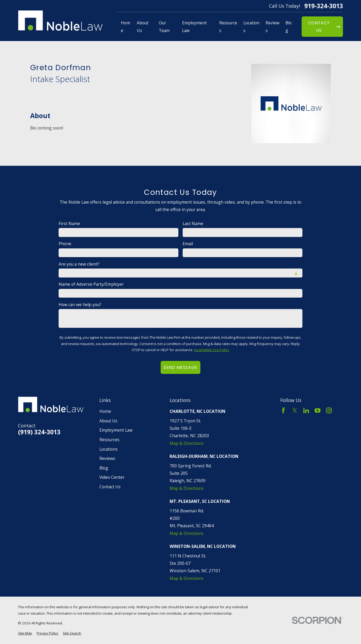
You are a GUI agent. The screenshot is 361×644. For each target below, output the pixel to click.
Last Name (193, 224)
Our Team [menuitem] (164, 26)
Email (188, 244)
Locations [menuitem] (251, 26)
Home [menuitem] (126, 26)
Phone (65, 244)
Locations (109, 449)
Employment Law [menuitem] (194, 26)
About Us (108, 421)
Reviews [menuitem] (272, 26)
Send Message (180, 367)
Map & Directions (187, 443)
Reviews (107, 458)
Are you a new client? (79, 264)
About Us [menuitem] (143, 26)
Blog (104, 468)
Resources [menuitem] (228, 26)
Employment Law (116, 430)
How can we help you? (80, 305)
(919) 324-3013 (39, 432)
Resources (109, 440)
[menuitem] (25, 633)
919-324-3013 (324, 6)
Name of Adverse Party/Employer (91, 284)
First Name (69, 224)
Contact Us (110, 487)
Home (105, 411)
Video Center (112, 477)
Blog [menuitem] (289, 26)
